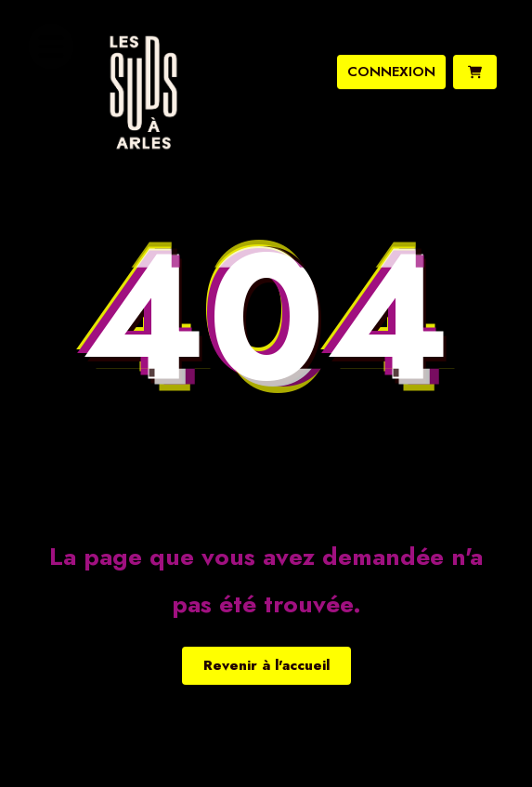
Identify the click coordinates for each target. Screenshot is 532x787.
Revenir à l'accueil (266, 665)
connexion (391, 72)
